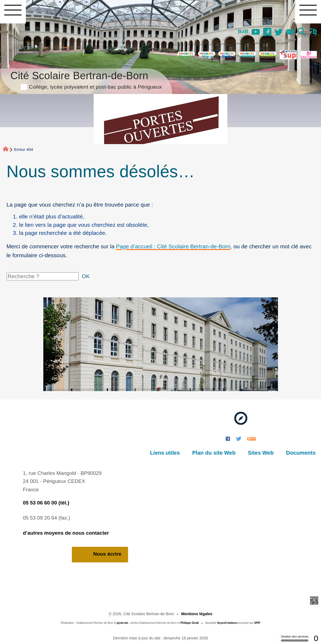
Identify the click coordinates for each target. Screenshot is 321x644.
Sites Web (261, 453)
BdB (243, 31)
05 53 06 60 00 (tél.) (46, 503)
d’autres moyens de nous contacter (66, 533)
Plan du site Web (214, 453)
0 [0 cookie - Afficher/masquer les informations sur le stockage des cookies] (316, 638)
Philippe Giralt (189, 623)
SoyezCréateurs (227, 623)
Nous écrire (100, 554)
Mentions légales (197, 614)
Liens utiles (165, 453)
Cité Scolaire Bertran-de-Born (86, 79)
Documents (301, 453)
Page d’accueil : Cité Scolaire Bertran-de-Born (173, 246)
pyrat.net (122, 623)
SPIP (257, 623)
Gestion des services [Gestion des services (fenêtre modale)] (295, 638)
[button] (302, 32)
